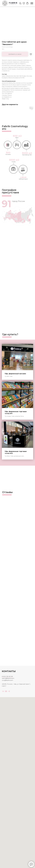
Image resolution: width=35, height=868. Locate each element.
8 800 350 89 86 (7, 676)
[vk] (3, 691)
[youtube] (6, 691)
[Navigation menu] (32, 3)
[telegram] (9, 691)
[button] (20, 3)
